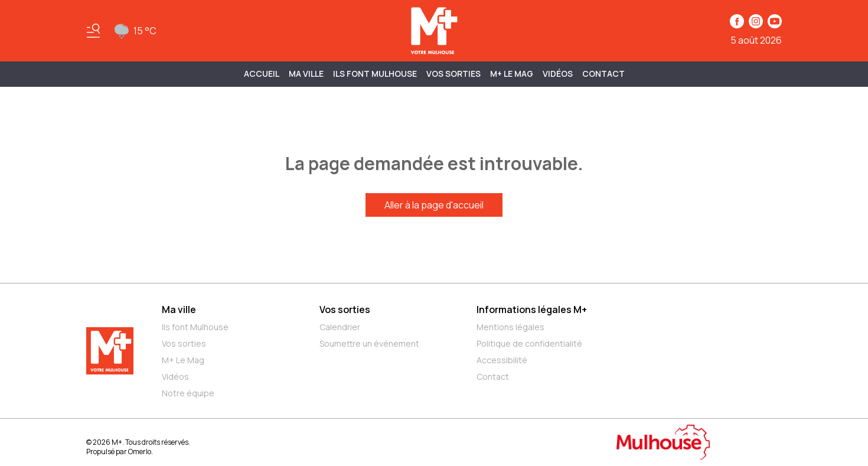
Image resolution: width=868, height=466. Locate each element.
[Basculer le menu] (93, 31)
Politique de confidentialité (529, 343)
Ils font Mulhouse (195, 327)
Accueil (262, 74)
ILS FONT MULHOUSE (375, 74)
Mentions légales (510, 327)
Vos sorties (453, 74)
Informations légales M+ (532, 309)
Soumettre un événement (369, 343)
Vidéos (558, 74)
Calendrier (340, 327)
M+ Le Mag (512, 74)
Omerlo (140, 452)
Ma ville (179, 309)
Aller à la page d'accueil (434, 205)
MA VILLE (306, 74)
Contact (603, 74)
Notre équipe (188, 393)
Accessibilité (502, 360)
